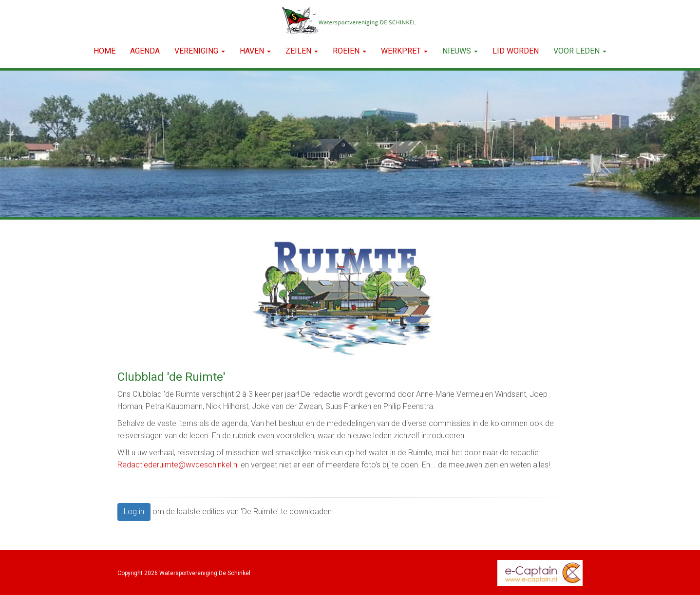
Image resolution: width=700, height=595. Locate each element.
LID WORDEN (516, 51)
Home (104, 51)
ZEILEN (302, 51)
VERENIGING (200, 51)
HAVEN (255, 51)
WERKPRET (404, 51)
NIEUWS (460, 51)
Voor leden (580, 51)
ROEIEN (350, 51)
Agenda (145, 51)
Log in (134, 511)
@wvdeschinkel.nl (178, 465)
